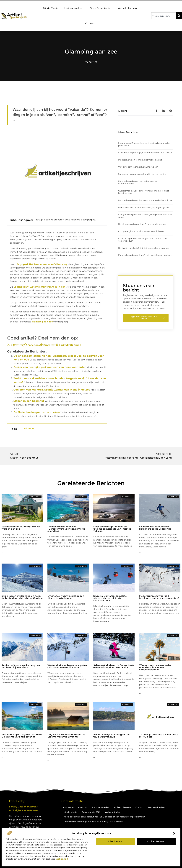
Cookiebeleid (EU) (91, 812)
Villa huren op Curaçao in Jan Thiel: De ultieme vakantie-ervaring (22, 736)
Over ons (83, 807)
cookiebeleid (62, 859)
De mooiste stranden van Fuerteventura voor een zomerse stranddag (66, 529)
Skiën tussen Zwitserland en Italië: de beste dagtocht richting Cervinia (22, 597)
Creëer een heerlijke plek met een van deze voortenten (50, 367)
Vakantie (91, 62)
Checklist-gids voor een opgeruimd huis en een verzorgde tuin (142, 240)
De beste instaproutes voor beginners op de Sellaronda (155, 528)
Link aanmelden (74, 8)
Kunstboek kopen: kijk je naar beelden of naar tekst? (145, 153)
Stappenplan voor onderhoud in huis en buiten (142, 174)
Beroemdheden (156, 807)
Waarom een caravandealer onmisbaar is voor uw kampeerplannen (155, 667)
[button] (174, 833)
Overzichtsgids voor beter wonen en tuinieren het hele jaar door (144, 192)
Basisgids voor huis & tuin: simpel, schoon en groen (144, 248)
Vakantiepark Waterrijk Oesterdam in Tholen (40, 287)
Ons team (68, 807)
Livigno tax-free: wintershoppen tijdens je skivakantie (66, 597)
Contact (90, 23)
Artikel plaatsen (127, 8)
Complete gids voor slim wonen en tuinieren (141, 231)
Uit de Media (51, 8)
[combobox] (164, 16)
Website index (112, 812)
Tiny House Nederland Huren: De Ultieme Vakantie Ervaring (66, 736)
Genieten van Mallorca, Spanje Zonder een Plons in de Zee (52, 390)
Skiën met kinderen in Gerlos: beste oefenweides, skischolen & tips (114, 666)
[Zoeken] (179, 16)
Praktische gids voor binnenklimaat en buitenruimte (145, 200)
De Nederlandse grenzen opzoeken (37, 412)
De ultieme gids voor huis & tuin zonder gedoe (142, 224)
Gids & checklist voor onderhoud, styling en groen (143, 207)
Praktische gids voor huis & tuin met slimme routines (145, 255)
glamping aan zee (42, 322)
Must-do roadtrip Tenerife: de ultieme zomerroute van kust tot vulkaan (112, 529)
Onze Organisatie (101, 8)
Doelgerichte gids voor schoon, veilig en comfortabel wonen (145, 216)
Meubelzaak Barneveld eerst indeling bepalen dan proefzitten (144, 144)
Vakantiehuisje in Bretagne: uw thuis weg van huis (111, 736)
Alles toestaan (116, 841)
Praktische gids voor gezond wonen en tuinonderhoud (138, 182)
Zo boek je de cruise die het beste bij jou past (159, 736)
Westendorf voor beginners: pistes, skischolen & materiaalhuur (67, 666)
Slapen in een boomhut (29, 401)
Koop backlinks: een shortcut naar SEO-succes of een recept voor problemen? (104, 817)
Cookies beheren (156, 841)
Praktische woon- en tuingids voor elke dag (140, 160)
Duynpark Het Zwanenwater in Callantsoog (42, 264)
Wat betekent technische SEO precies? (138, 167)
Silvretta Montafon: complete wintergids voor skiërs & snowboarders (110, 598)
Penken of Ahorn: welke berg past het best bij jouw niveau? (21, 666)
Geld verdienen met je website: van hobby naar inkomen (94, 821)
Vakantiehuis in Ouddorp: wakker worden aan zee (21, 528)
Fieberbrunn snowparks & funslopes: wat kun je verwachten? (159, 597)
